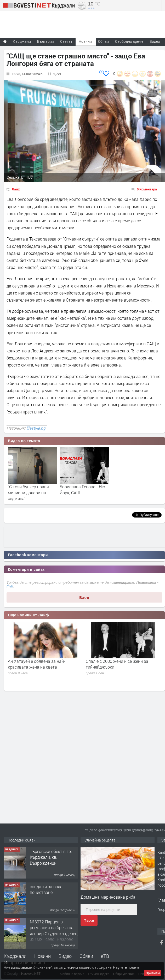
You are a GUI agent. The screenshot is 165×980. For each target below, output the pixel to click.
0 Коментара (147, 189)
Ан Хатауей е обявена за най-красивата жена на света (36, 664)
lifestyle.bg (36, 428)
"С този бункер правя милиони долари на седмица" (28, 492)
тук (10, 586)
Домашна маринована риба (108, 897)
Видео (65, 956)
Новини (85, 41)
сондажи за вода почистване (46, 889)
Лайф (16, 189)
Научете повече (126, 967)
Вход (84, 598)
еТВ (105, 956)
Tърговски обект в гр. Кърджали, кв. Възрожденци (51, 857)
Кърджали (15, 956)
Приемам (153, 973)
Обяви (86, 956)
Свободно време (129, 41)
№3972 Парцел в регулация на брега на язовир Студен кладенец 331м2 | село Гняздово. (54, 930)
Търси (89, 921)
